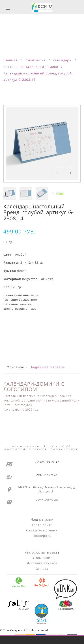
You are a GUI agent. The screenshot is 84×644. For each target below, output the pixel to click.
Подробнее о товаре (47, 367)
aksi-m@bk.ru (46, 500)
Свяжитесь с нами (42, 530)
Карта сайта (42, 525)
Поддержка (42, 536)
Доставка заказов (42, 563)
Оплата (42, 569)
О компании (42, 558)
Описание (15, 367)
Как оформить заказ (42, 552)
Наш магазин (42, 519)
